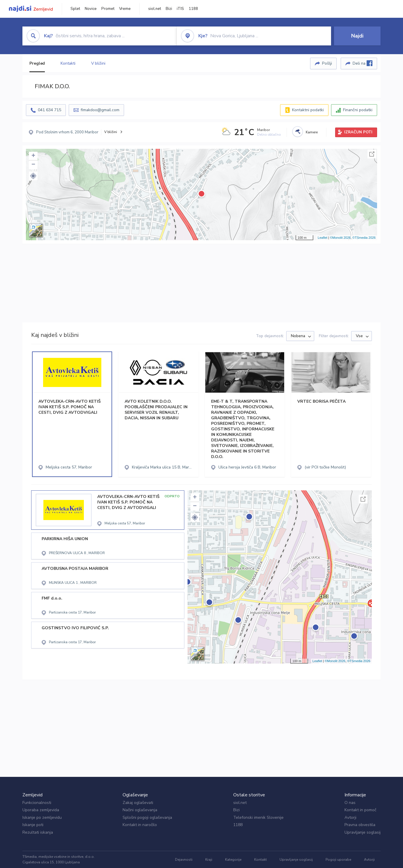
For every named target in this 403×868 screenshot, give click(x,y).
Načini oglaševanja (140, 810)
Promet (108, 9)
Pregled (37, 63)
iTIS (180, 9)
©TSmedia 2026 (364, 238)
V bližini (98, 63)
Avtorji (350, 817)
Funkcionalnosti (37, 803)
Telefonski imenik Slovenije (258, 817)
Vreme (125, 9)
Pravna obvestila (360, 825)
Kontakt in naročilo (140, 825)
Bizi (169, 9)
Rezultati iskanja (38, 832)
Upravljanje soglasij (363, 832)
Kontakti (68, 63)
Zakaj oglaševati (138, 803)
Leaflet (322, 238)
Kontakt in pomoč (360, 810)
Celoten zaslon (372, 154)
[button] (33, 176)
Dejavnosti (184, 860)
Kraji (209, 860)
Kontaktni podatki (308, 110)
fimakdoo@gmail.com (100, 110)
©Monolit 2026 (340, 238)
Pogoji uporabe (338, 860)
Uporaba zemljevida (41, 810)
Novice (91, 9)
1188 (193, 9)
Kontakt (260, 860)
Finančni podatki (358, 110)
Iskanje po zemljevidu (42, 817)
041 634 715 (50, 110)
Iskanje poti (33, 825)
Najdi (357, 36)
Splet (75, 9)
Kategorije (233, 860)
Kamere (312, 132)
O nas (350, 803)
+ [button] (33, 156)
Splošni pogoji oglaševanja (147, 817)
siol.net (155, 9)
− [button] (33, 165)
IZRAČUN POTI (358, 132)
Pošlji (327, 63)
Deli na (363, 63)
